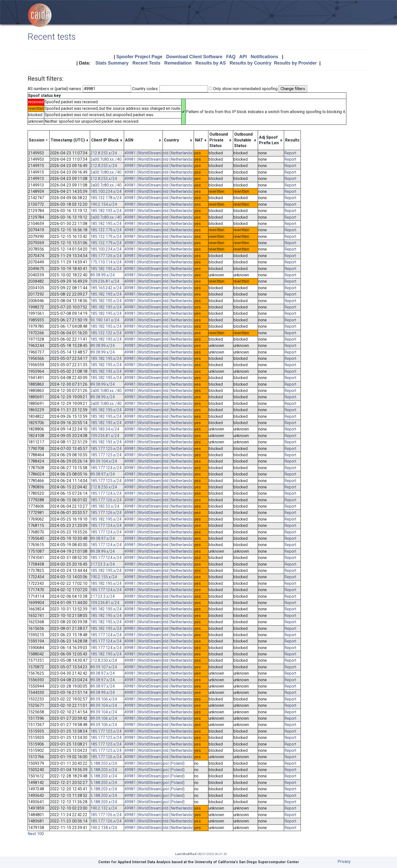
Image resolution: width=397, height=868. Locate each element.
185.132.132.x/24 (106, 333)
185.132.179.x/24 (106, 230)
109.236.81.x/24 (105, 281)
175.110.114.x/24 (106, 262)
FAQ (231, 57)
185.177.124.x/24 (106, 468)
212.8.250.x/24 (104, 487)
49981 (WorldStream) (143, 153)
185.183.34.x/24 (105, 429)
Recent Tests (146, 63)
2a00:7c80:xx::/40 (106, 159)
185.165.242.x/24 (106, 288)
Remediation (178, 63)
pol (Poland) (174, 763)
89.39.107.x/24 (104, 667)
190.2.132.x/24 (104, 808)
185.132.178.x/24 (106, 198)
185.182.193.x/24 (106, 211)
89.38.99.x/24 (103, 275)
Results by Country (251, 63)
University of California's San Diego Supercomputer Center (247, 862)
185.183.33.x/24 (105, 506)
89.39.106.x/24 (104, 699)
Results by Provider (295, 63)
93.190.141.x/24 (105, 320)
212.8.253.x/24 (104, 153)
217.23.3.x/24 (103, 564)
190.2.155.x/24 (104, 577)
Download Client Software (194, 57)
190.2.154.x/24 (104, 204)
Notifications (264, 57)
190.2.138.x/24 (104, 828)
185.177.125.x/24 (106, 449)
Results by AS (211, 63)
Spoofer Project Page (139, 57)
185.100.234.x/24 (106, 191)
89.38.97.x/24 (103, 474)
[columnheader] (39, 140)
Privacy (344, 862)
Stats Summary (112, 63)
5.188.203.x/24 (104, 763)
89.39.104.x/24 (104, 461)
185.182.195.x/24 (106, 224)
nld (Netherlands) (178, 153)
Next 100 (36, 834)
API (243, 57)
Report (290, 153)
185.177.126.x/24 (106, 256)
